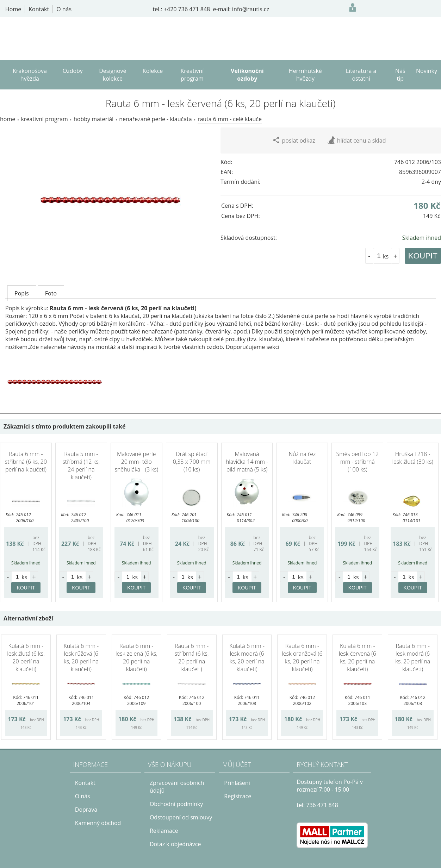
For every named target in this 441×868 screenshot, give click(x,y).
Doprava (86, 810)
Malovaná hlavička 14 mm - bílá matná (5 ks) (247, 462)
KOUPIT (423, 256)
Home (8, 119)
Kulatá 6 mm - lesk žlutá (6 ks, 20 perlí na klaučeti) (26, 657)
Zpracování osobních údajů (177, 787)
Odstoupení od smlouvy (181, 817)
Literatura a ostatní (361, 75)
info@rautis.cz (251, 9)
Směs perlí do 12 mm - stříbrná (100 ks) (358, 462)
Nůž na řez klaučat (302, 458)
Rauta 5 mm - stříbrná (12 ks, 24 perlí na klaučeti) (81, 466)
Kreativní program (44, 119)
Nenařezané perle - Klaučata (155, 119)
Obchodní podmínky (176, 804)
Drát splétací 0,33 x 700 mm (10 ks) (192, 462)
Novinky (427, 71)
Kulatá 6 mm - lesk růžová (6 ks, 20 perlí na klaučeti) (81, 657)
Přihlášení (237, 783)
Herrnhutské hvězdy (305, 75)
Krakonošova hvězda (30, 75)
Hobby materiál (94, 119)
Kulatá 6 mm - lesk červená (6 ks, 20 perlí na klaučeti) (358, 657)
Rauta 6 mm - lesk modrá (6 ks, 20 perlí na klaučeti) (413, 657)
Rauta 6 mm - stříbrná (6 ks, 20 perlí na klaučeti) (26, 462)
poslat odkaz (294, 140)
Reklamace (164, 831)
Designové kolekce (113, 75)
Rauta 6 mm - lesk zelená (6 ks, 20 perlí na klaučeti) (136, 657)
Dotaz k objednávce (175, 844)
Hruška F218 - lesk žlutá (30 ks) (413, 458)
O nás (83, 796)
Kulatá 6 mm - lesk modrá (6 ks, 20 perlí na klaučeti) (247, 657)
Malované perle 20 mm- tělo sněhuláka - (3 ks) (136, 462)
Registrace (238, 796)
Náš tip (400, 75)
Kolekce (153, 71)
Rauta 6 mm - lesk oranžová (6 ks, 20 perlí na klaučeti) (302, 657)
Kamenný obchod (98, 823)
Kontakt (85, 783)
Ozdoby (73, 71)
